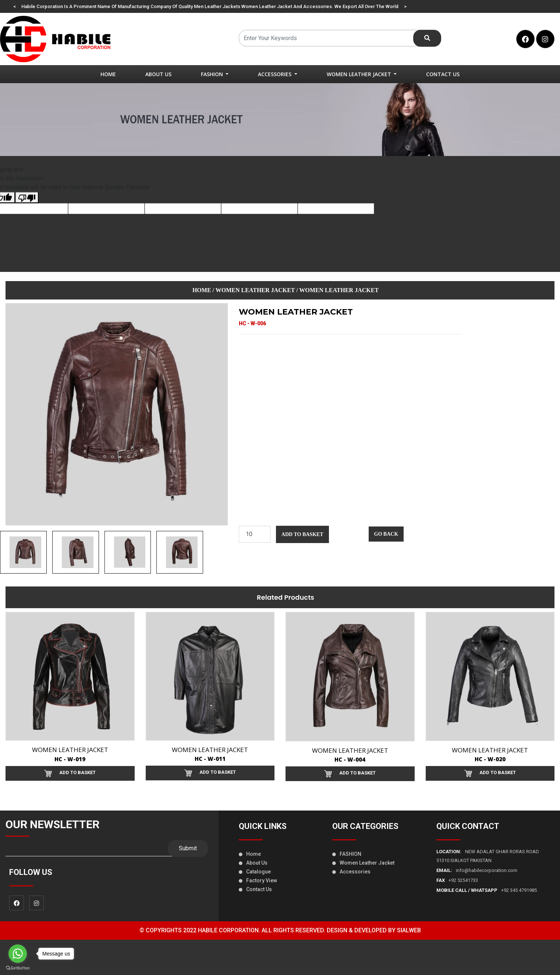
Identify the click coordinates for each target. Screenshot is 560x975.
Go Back (386, 534)
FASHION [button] (213, 74)
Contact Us (443, 74)
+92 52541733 (457, 880)
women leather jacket (255, 290)
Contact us (255, 889)
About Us (158, 74)
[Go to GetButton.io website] (18, 968)
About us (253, 863)
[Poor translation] (27, 197)
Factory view (258, 880)
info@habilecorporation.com (477, 870)
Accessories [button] (275, 74)
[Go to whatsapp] (18, 954)
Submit (188, 848)
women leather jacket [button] (360, 74)
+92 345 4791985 (487, 890)
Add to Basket (302, 534)
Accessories (351, 872)
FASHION (347, 854)
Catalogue (255, 872)
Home (108, 74)
